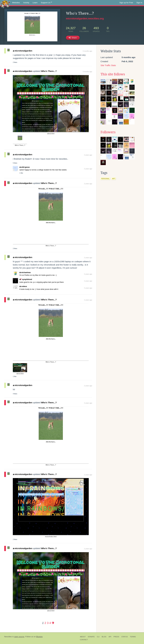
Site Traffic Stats (108, 65)
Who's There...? (49, 71)
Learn (35, 3)
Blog (104, 637)
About (83, 637)
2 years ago (88, 155)
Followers (108, 132)
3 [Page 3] (48, 623)
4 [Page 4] (50, 623)
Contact (84, 640)
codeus (23, 286)
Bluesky (39, 637)
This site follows (113, 74)
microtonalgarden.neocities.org (85, 19)
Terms (133, 637)
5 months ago (87, 51)
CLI (98, 637)
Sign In (139, 3)
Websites (16, 3)
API (110, 637)
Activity (26, 3)
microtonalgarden (23, 51)
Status (125, 637)
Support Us (46, 3)
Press (116, 637)
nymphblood (26, 279)
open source (19, 637)
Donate (91, 637)
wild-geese (25, 167)
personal (105, 179)
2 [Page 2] (45, 623)
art (114, 179)
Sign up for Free (126, 3)
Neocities (8, 637)
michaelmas (25, 273)
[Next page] (53, 623)
